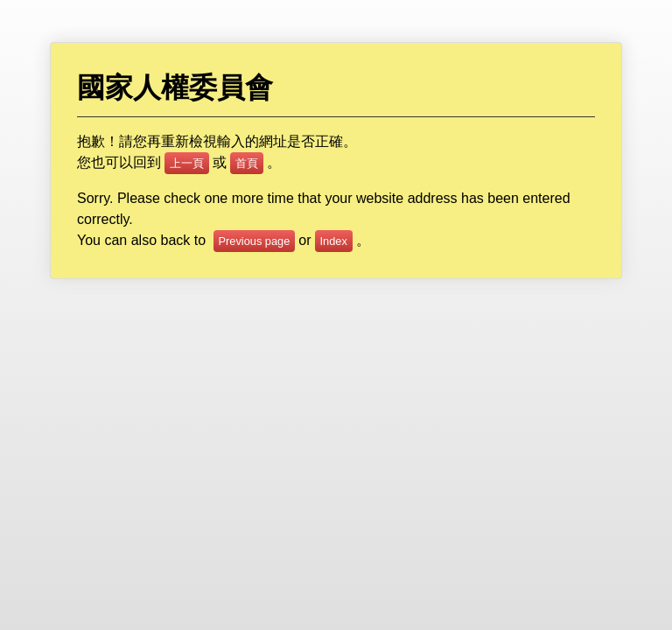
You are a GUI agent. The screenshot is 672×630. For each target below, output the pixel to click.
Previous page (255, 241)
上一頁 (187, 163)
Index (334, 241)
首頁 (247, 163)
